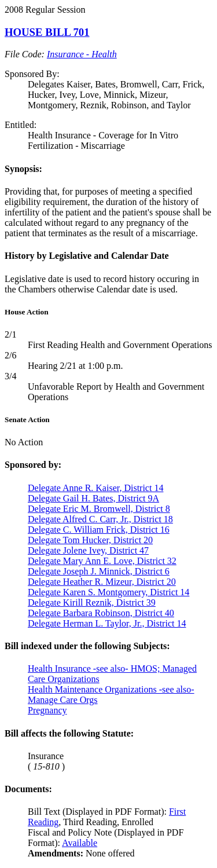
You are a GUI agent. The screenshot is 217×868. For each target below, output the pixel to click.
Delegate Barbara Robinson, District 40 (101, 613)
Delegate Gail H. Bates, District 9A (93, 498)
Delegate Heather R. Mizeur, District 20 (102, 582)
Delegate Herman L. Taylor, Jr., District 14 (107, 623)
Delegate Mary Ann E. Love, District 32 (102, 561)
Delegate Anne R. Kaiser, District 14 (95, 488)
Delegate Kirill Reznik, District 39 (92, 603)
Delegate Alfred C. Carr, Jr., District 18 (100, 519)
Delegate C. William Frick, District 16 (99, 530)
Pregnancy (47, 710)
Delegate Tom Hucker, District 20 (90, 540)
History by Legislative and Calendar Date (87, 256)
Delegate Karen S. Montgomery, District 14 (108, 592)
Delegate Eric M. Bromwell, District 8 (99, 509)
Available (80, 843)
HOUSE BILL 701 (47, 32)
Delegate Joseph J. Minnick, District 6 (99, 571)
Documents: (28, 789)
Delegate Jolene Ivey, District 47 (88, 550)
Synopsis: (23, 169)
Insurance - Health (82, 54)
